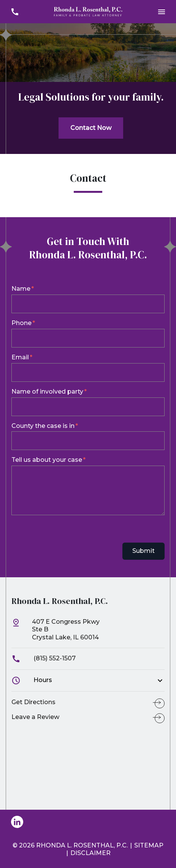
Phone (21, 323)
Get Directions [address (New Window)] (33, 702)
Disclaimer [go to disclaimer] (90, 853)
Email (20, 357)
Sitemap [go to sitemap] (149, 845)
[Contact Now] (91, 128)
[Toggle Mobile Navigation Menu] (161, 12)
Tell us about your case (47, 460)
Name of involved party (47, 392)
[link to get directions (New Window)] (88, 633)
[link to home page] (88, 11)
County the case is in (43, 426)
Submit (143, 551)
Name (21, 289)
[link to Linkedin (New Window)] (17, 822)
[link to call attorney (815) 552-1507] (15, 12)
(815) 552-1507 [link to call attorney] (44, 658)
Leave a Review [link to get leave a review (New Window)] (35, 717)
